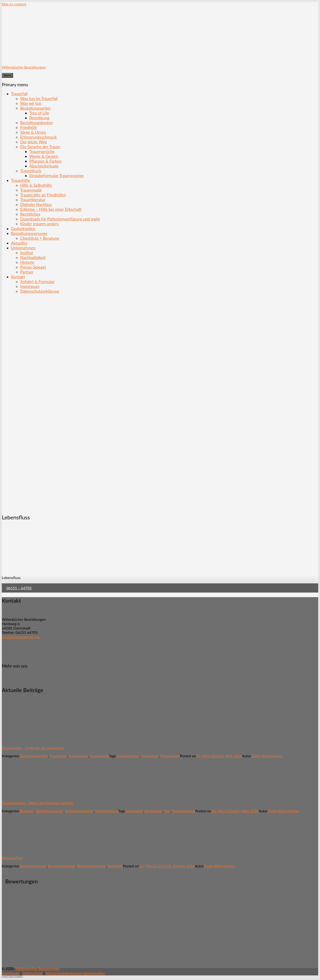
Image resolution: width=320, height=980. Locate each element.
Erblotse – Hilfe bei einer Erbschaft (51, 209)
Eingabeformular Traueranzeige (57, 176)
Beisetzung (134, 811)
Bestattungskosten (37, 123)
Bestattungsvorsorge (29, 233)
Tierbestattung (107, 811)
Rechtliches (30, 214)
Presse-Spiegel (33, 267)
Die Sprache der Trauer (40, 147)
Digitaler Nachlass (36, 205)
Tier (167, 811)
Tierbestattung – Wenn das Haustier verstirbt (37, 803)
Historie (27, 262)
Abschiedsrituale (44, 166)
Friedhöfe (29, 127)
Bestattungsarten (35, 108)
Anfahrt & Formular (37, 282)
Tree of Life (39, 113)
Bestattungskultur (34, 756)
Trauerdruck (31, 171)
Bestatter (27, 811)
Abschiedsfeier (128, 756)
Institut (27, 253)
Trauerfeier (58, 756)
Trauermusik (31, 190)
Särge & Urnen (33, 132)
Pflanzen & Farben (46, 161)
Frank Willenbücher (267, 756)
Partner (27, 272)
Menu (7, 75)
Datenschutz (32, 973)
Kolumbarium (12, 858)
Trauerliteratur (33, 200)
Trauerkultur (78, 756)
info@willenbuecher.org (21, 637)
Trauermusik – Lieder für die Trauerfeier (33, 748)
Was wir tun (31, 103)
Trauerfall (19, 94)
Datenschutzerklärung (40, 291)
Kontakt (18, 277)
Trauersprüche (42, 152)
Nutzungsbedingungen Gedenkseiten (75, 973)
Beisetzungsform (33, 866)
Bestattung (153, 811)
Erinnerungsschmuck (39, 137)
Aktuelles (19, 243)
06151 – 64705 (19, 588)
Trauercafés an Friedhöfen (43, 195)
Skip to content (14, 4)
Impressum (30, 286)
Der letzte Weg (33, 142)
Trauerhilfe (20, 180)
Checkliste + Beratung (40, 238)
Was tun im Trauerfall (39, 99)
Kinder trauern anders (39, 224)
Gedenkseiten (23, 229)
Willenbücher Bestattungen (24, 67)
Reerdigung (39, 118)
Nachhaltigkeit (33, 258)
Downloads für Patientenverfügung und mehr (60, 219)
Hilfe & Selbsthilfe (36, 185)
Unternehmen (23, 248)
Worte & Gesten (44, 156)
